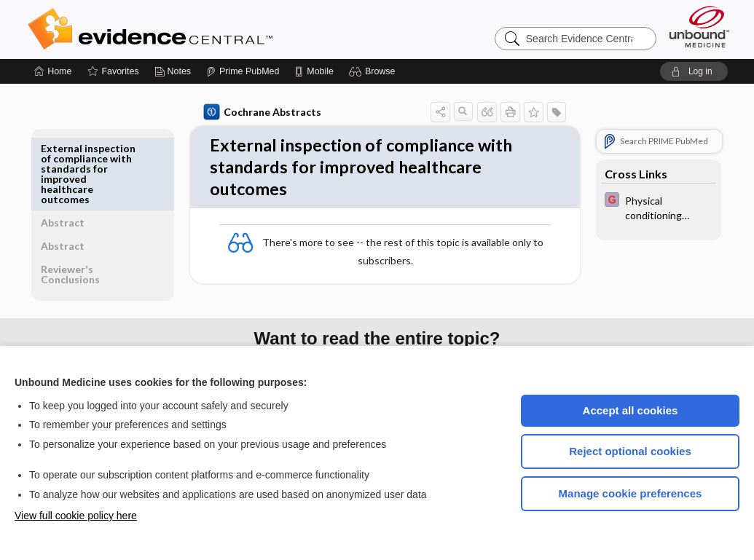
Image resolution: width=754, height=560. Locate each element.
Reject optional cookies (630, 451)
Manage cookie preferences (631, 493)
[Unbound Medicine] (699, 27)
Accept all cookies (631, 410)
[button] (374, 71)
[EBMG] (656, 207)
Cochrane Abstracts (260, 112)
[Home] (53, 71)
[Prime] (243, 71)
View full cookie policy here (76, 516)
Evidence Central (208, 29)
